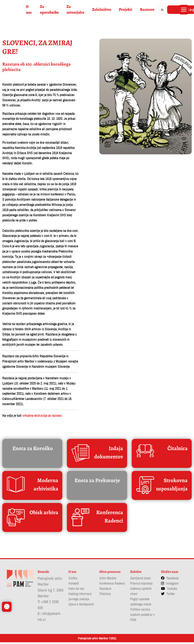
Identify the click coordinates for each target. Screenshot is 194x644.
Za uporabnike (50, 10)
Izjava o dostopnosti (81, 606)
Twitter (171, 595)
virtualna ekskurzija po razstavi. (43, 418)
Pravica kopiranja (141, 585)
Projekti (126, 10)
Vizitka (73, 580)
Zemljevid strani (140, 580)
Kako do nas (76, 590)
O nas (30, 10)
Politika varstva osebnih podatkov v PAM (143, 616)
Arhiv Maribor (108, 580)
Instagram (172, 585)
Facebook (173, 580)
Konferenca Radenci (112, 585)
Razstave (148, 10)
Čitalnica (105, 595)
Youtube (172, 590)
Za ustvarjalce (76, 10)
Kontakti (74, 585)
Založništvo (102, 10)
